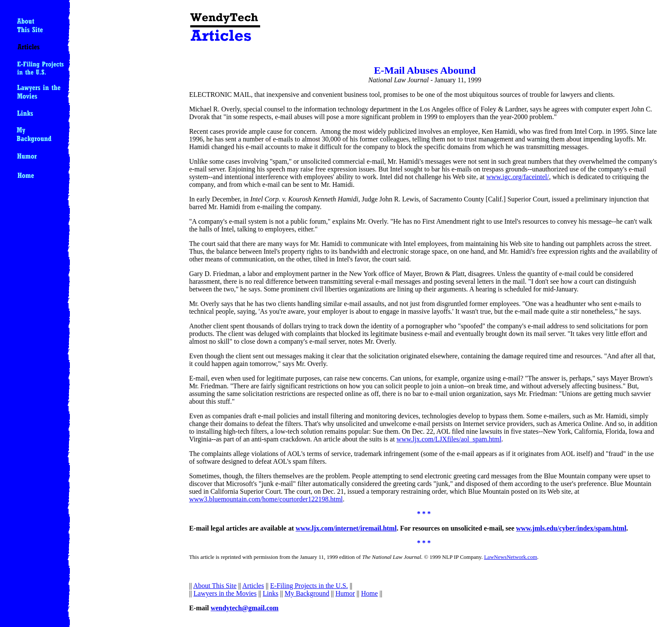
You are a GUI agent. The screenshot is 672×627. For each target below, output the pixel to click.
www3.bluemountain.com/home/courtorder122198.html (266, 499)
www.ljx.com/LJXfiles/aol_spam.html (449, 439)
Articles (253, 586)
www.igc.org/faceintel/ (518, 177)
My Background (307, 593)
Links (270, 593)
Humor (345, 593)
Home (370, 593)
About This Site (215, 586)
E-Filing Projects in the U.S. (309, 586)
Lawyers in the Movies (225, 593)
